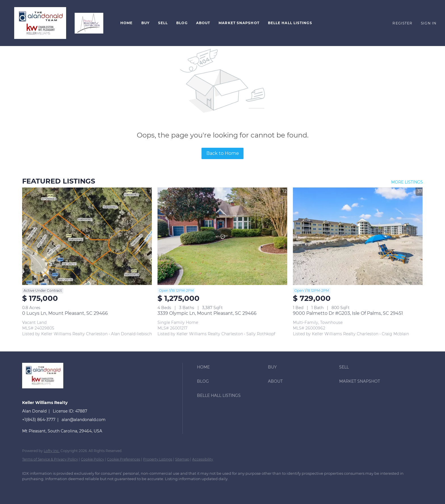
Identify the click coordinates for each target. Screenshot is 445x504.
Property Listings (158, 459)
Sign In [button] (429, 23)
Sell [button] (163, 23)
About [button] (203, 23)
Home (126, 23)
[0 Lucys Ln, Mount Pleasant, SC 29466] (87, 236)
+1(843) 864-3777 (39, 420)
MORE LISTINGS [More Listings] (407, 182)
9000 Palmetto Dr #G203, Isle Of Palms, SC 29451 (348, 313)
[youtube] (95, 489)
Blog (182, 23)
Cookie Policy (93, 459)
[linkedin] (45, 489)
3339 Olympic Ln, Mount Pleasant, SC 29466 (207, 313)
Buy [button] (145, 23)
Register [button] (402, 23)
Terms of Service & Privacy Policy (50, 459)
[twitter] (62, 489)
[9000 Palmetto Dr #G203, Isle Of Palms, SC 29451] (358, 236)
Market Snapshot (239, 23)
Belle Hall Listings (290, 23)
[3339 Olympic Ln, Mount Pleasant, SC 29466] (222, 236)
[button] (40, 23)
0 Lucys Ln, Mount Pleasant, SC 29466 (65, 313)
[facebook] (29, 489)
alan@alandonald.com (84, 420)
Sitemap (182, 459)
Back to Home (223, 153)
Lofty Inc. (52, 451)
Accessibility (203, 459)
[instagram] (78, 489)
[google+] (111, 489)
